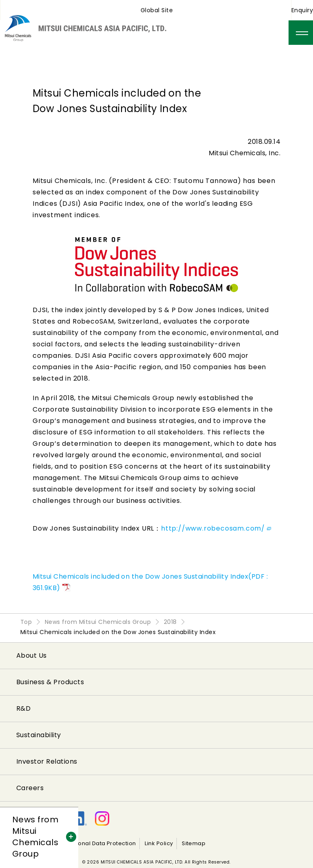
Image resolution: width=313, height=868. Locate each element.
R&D (23, 708)
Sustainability (39, 735)
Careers (30, 788)
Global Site (157, 10)
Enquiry (302, 10)
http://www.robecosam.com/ (216, 528)
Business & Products (50, 682)
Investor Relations (47, 761)
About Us (32, 655)
